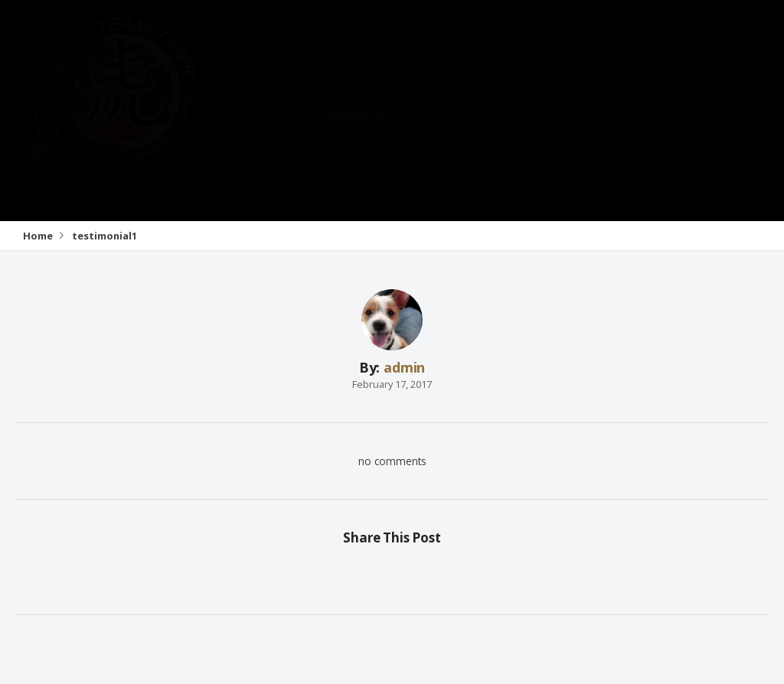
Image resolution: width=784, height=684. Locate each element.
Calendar (723, 90)
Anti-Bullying (421, 90)
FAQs (255, 131)
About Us (330, 90)
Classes (645, 90)
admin (404, 367)
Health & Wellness (540, 90)
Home (258, 90)
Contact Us (350, 130)
